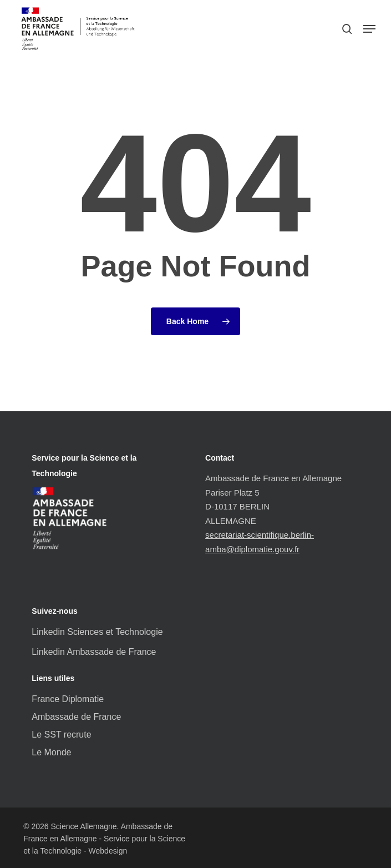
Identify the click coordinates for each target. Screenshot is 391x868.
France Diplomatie (68, 699)
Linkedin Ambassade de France (94, 652)
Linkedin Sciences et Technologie (97, 632)
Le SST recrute (61, 735)
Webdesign (108, 851)
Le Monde (51, 752)
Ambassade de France (76, 717)
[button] (369, 29)
